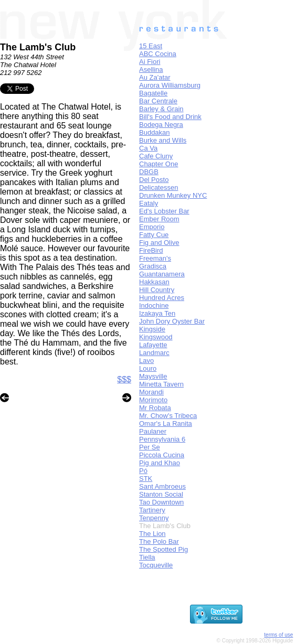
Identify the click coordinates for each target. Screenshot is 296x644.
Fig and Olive (159, 243)
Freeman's (155, 258)
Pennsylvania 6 (162, 439)
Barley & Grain (161, 109)
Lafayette (153, 345)
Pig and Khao (160, 463)
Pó (143, 471)
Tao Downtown (161, 502)
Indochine (154, 305)
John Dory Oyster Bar (172, 321)
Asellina (151, 69)
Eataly (149, 203)
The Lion (152, 534)
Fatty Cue (154, 235)
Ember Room (159, 219)
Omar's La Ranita (166, 423)
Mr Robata (155, 408)
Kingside (152, 329)
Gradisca (153, 266)
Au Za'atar (155, 77)
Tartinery (152, 510)
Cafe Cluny (156, 156)
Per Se (150, 447)
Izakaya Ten (157, 313)
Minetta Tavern (161, 384)
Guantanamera (162, 274)
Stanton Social (161, 494)
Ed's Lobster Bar (164, 211)
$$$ (124, 379)
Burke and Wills (163, 140)
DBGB (149, 172)
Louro (148, 368)
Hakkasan (154, 282)
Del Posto (154, 180)
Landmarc (154, 353)
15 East (151, 46)
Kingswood (156, 337)
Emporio (152, 227)
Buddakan (155, 132)
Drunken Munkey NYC (173, 195)
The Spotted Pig (163, 549)
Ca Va (148, 148)
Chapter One (158, 164)
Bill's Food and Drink (170, 117)
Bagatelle (153, 93)
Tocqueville (156, 565)
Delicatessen (158, 187)
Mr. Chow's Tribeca (168, 416)
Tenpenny (154, 518)
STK (146, 479)
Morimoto (153, 400)
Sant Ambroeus (162, 486)
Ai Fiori (150, 62)
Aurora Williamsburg (170, 85)
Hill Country (157, 290)
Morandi (151, 392)
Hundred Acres (162, 298)
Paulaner (153, 431)
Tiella (147, 557)
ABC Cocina (158, 54)
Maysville (153, 376)
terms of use (278, 635)
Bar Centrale (158, 101)
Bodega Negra (161, 125)
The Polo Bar (159, 541)
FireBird (151, 250)
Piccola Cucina (162, 455)
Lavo (146, 361)
